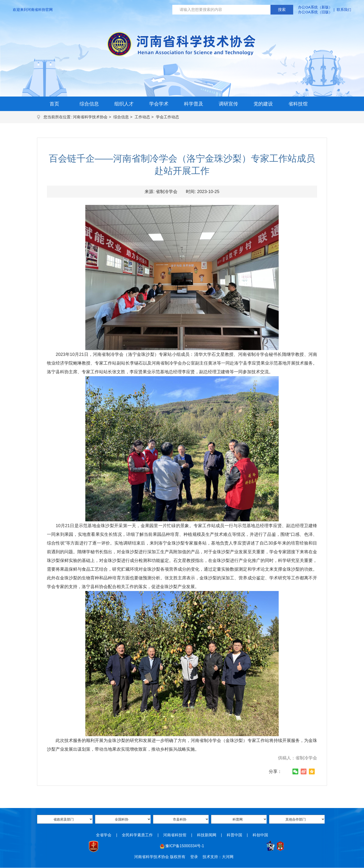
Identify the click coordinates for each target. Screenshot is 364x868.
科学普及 (194, 104)
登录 (194, 857)
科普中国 (234, 835)
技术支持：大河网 (218, 857)
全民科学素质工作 (137, 835)
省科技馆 (298, 104)
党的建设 (263, 104)
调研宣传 (228, 104)
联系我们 (344, 10)
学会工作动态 (167, 117)
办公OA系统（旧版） (315, 12)
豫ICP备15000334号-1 (185, 846)
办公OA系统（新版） (315, 7)
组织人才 (124, 104)
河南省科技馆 (175, 835)
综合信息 (89, 104)
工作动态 (142, 117)
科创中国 (260, 835)
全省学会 (104, 835)
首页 (54, 104)
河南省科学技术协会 (90, 117)
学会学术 (159, 104)
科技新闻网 (207, 835)
